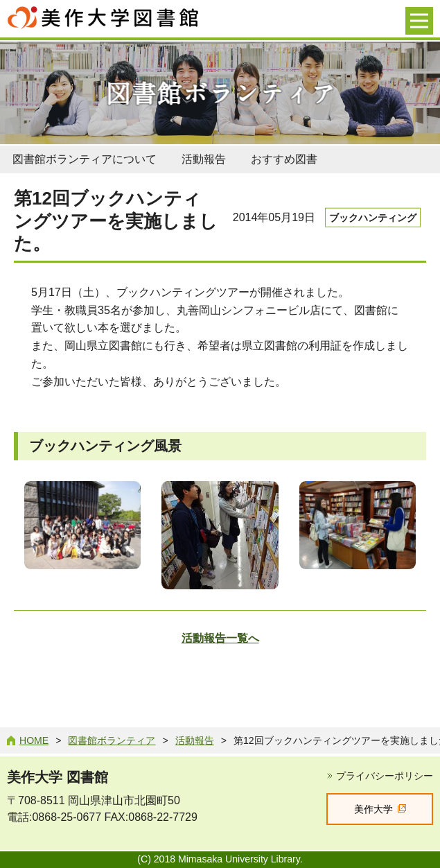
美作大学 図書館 (58, 777)
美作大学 (373, 809)
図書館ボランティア (112, 740)
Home (34, 740)
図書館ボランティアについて (85, 159)
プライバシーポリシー (385, 776)
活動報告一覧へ (220, 638)
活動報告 (204, 159)
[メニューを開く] (419, 21)
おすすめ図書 (284, 159)
